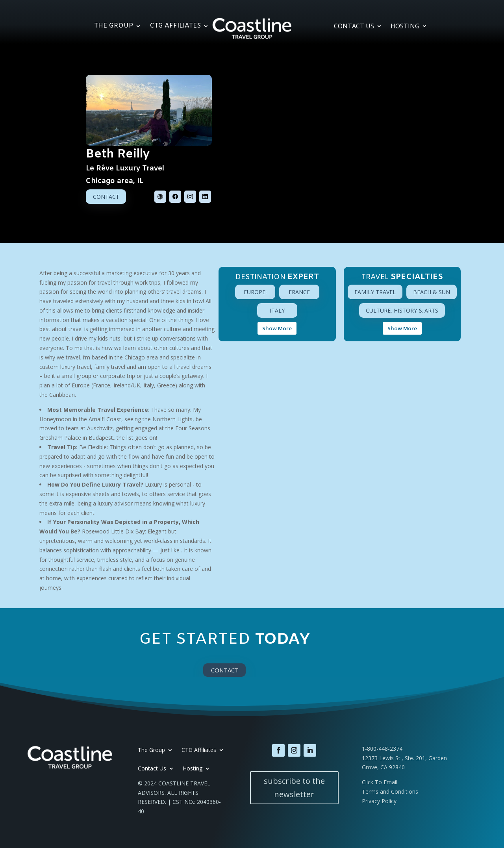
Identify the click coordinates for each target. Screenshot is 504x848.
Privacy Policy (379, 801)
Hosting (405, 27)
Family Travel (375, 292)
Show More (277, 328)
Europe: (255, 292)
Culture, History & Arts (402, 310)
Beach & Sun (432, 292)
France (299, 292)
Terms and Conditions (390, 792)
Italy (277, 310)
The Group (114, 27)
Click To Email (380, 782)
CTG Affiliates (175, 27)
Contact (106, 197)
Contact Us (354, 27)
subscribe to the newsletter (294, 788)
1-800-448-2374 (382, 749)
